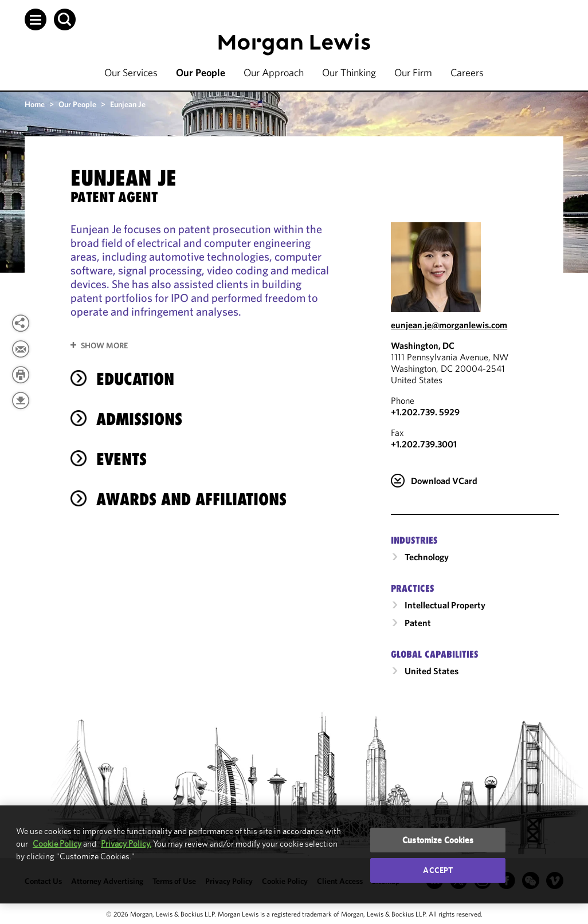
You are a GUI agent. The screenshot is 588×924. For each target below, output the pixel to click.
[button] (36, 19)
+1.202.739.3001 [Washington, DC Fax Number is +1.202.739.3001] (424, 444)
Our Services (131, 72)
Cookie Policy (57, 844)
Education (135, 379)
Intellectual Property (445, 605)
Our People (201, 72)
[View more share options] (21, 323)
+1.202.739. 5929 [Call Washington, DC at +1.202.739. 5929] (425, 412)
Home (35, 104)
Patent (418, 623)
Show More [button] (104, 345)
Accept (438, 870)
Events (121, 459)
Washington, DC (423, 345)
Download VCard (444, 481)
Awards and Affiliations (191, 499)
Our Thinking (349, 72)
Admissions (139, 419)
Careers (467, 72)
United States (432, 671)
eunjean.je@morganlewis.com (449, 325)
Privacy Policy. (126, 844)
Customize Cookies (438, 840)
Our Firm (413, 72)
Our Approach (274, 72)
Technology (427, 557)
